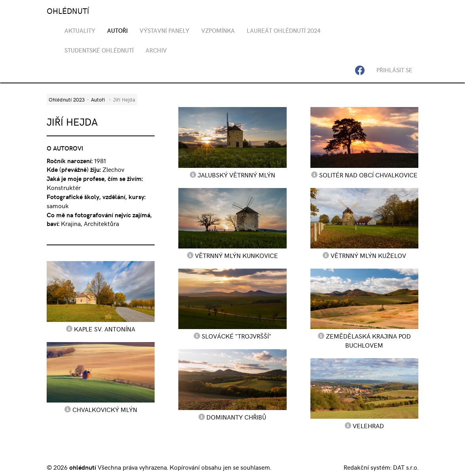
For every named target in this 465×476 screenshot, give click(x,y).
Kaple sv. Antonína (105, 329)
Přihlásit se (394, 70)
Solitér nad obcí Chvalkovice (368, 175)
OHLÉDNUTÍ (68, 10)
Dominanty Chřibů (236, 417)
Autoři (98, 99)
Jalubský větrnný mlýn (236, 175)
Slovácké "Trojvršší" (236, 336)
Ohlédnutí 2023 (67, 99)
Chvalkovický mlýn (105, 409)
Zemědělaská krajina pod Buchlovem (368, 340)
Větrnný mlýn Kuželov (368, 255)
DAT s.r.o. (406, 467)
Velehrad (368, 425)
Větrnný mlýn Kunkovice (236, 255)
